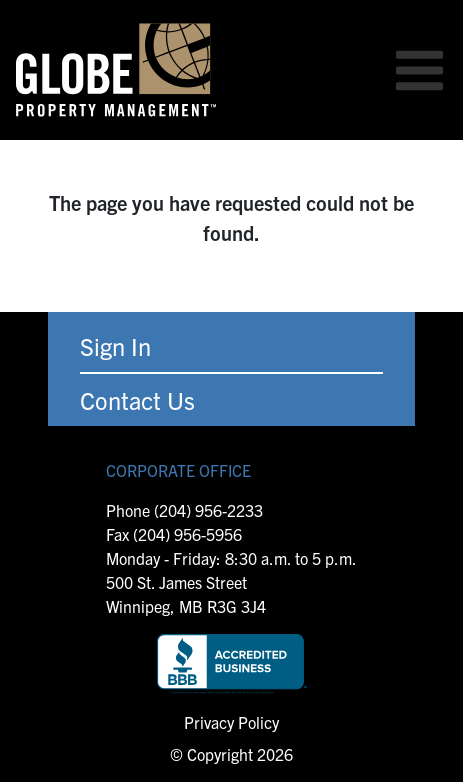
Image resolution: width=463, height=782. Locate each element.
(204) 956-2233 (208, 510)
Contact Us (137, 400)
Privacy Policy (231, 722)
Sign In (115, 346)
